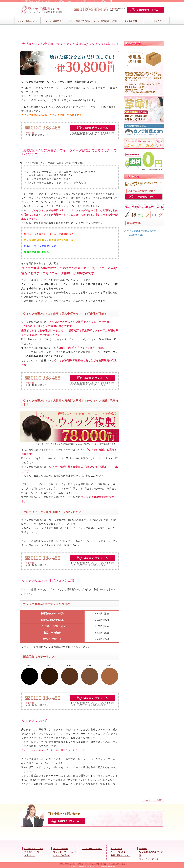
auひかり (80, 864)
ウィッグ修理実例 (62, 855)
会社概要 (143, 849)
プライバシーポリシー (150, 859)
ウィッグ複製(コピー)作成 (105, 21)
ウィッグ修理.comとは (27, 21)
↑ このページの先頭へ (153, 800)
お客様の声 (157, 21)
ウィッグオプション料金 (65, 852)
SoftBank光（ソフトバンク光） (96, 864)
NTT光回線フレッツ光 (117, 864)
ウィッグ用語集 (118, 852)
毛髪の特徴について (120, 855)
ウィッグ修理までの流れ (79, 21)
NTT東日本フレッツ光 (67, 864)
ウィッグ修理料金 (53, 21)
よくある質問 (131, 21)
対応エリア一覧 (32, 852)
